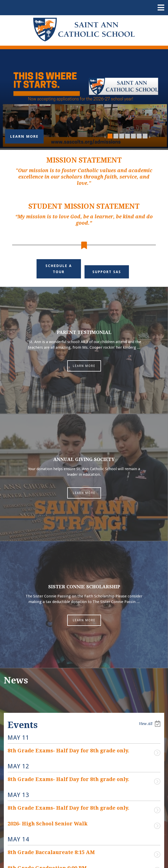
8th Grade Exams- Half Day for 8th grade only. (69, 751)
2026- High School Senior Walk (48, 824)
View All (150, 724)
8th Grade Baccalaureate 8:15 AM (51, 852)
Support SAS (107, 272)
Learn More (24, 136)
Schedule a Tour (59, 269)
